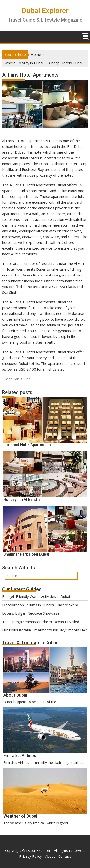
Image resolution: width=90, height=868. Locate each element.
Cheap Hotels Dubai (17, 379)
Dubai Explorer (45, 10)
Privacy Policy (30, 856)
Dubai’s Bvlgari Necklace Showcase (31, 613)
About (50, 856)
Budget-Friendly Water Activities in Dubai (36, 596)
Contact (65, 856)
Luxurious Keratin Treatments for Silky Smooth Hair (45, 630)
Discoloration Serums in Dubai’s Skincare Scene (41, 605)
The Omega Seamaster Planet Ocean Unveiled (41, 622)
